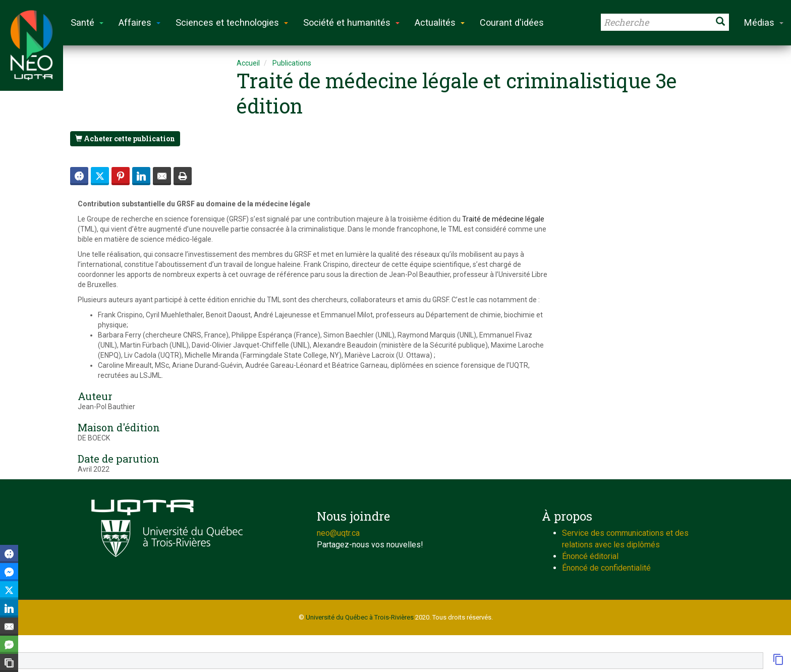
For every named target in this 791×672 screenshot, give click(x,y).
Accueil (248, 63)
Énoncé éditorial (590, 556)
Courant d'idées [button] (512, 22)
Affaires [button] (139, 22)
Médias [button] (764, 22)
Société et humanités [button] (351, 22)
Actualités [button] (440, 22)
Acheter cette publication (125, 138)
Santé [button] (87, 22)
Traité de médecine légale (503, 219)
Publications (292, 63)
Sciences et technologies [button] (232, 22)
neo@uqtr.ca (338, 533)
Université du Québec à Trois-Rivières (360, 617)
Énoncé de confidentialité (606, 568)
